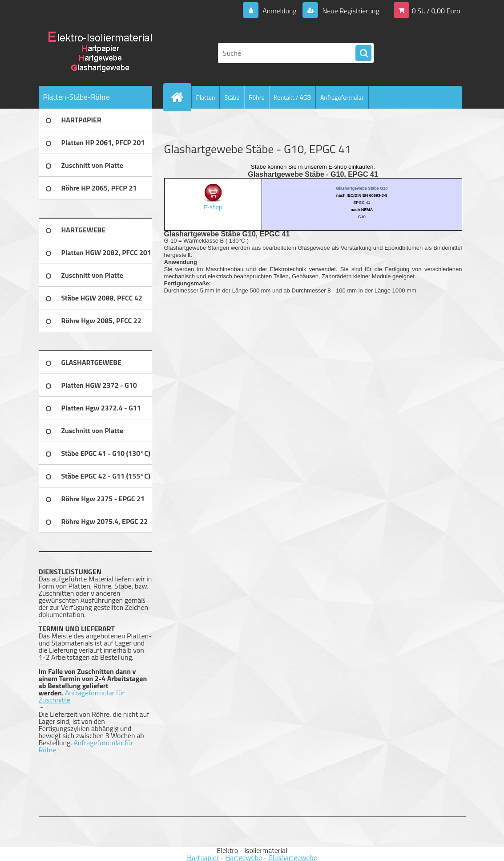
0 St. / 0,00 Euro (436, 11)
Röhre (256, 97)
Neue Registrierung (350, 11)
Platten (206, 97)
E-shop (213, 207)
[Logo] (100, 53)
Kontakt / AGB (292, 97)
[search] (363, 53)
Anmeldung (279, 11)
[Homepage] (181, 97)
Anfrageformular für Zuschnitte (82, 696)
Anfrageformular (342, 97)
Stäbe (232, 97)
